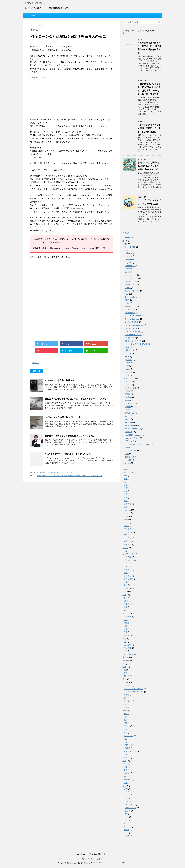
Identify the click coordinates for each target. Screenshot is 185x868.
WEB (126, 294)
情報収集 (128, 539)
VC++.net (129, 423)
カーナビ (128, 686)
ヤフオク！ (128, 529)
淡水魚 (127, 836)
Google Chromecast (133, 316)
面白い (127, 507)
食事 (126, 607)
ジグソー (129, 792)
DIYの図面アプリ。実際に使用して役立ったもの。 (69, 454)
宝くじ (127, 726)
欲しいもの (128, 736)
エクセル (129, 272)
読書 (126, 755)
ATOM (128, 391)
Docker (128, 398)
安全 (126, 620)
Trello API (130, 441)
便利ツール (128, 532)
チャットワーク (132, 278)
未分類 (125, 658)
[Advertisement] (72, 98)
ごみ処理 (128, 557)
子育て (125, 614)
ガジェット (128, 310)
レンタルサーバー (132, 291)
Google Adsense (132, 297)
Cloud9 (129, 360)
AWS (127, 357)
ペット (125, 548)
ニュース (126, 463)
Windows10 (130, 266)
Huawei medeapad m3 (134, 325)
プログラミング (130, 388)
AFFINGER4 (122, 863)
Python (128, 407)
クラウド (128, 354)
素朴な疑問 (128, 579)
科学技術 (129, 745)
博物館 (127, 773)
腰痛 (126, 673)
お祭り (127, 714)
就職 (126, 573)
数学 (124, 651)
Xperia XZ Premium (133, 341)
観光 (124, 761)
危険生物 (128, 617)
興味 (124, 711)
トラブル (128, 382)
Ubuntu (129, 253)
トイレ (128, 795)
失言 (126, 488)
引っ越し (128, 576)
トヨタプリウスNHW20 (133, 689)
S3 (128, 366)
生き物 (127, 708)
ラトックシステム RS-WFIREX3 (138, 344)
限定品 (127, 758)
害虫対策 (128, 570)
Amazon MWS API (134, 435)
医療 (126, 479)
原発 (126, 482)
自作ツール (130, 457)
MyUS (126, 520)
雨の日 (127, 830)
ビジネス (126, 510)
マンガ (127, 824)
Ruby (127, 410)
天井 (127, 817)
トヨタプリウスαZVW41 (134, 692)
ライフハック (128, 554)
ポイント (128, 564)
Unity (127, 416)
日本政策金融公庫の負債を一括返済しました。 (58, 472)
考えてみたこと (130, 752)
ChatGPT (126, 238)
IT (123, 241)
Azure (128, 369)
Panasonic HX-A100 (133, 335)
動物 (126, 476)
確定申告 (128, 542)
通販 (126, 582)
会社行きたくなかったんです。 (93, 859)
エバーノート (131, 275)
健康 (124, 595)
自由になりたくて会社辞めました (47, 8)
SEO (127, 300)
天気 (126, 485)
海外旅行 (126, 661)
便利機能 (128, 460)
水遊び (127, 626)
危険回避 (128, 567)
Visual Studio (130, 426)
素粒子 (128, 748)
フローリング (131, 808)
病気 (124, 667)
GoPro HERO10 (132, 322)
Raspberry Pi (130, 338)
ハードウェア (131, 285)
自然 (124, 705)
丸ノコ (128, 811)
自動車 (125, 683)
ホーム (34, 16)
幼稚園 (127, 623)
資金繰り (128, 545)
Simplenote (130, 260)
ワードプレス (131, 307)
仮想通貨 (128, 645)
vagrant (128, 263)
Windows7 (129, 269)
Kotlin (127, 401)
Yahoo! (127, 526)
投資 (124, 639)
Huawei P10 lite (131, 329)
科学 (126, 498)
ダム (126, 767)
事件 (126, 470)
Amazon (127, 513)
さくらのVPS (131, 451)
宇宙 (126, 723)
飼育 (124, 833)
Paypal (127, 523)
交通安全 (128, 473)
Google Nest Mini (132, 319)
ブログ (128, 304)
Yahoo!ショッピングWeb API (138, 445)
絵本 (126, 629)
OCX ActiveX (130, 404)
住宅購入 (36, 363)
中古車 (127, 695)
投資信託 (128, 648)
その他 (127, 764)
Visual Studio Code (133, 429)
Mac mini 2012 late (133, 332)
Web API (129, 432)
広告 (126, 535)
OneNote (129, 257)
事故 (126, 698)
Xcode (128, 448)
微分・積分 (128, 654)
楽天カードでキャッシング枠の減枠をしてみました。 (70, 436)
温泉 (126, 783)
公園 (126, 770)
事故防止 (128, 701)
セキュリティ (129, 379)
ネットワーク (131, 282)
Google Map (130, 247)
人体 (126, 717)
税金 (126, 501)
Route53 (130, 363)
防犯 (126, 585)
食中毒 (127, 604)
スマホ (127, 376)
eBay (126, 517)
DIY (125, 592)
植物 (126, 733)
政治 (126, 492)
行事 (126, 632)
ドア (127, 799)
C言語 (128, 394)
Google (128, 385)
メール (128, 288)
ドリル (128, 802)
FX (125, 642)
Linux (127, 250)
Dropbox (129, 372)
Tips (126, 244)
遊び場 (127, 636)
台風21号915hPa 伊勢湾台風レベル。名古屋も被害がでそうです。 (76, 399)
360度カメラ (130, 313)
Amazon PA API (133, 438)
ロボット (129, 347)
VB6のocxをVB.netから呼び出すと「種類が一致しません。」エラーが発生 (70, 476)
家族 (126, 601)
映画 (126, 730)
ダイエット (128, 560)
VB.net (128, 419)
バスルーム (130, 805)
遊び (124, 786)
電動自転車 (130, 351)
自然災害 (128, 504)
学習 (127, 454)
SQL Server (130, 413)
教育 (126, 495)
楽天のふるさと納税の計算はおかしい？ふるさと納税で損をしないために (149, 166)
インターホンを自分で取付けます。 (62, 380)
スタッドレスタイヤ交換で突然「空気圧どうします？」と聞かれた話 (149, 129)
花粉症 (127, 676)
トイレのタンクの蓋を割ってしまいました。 (66, 417)
